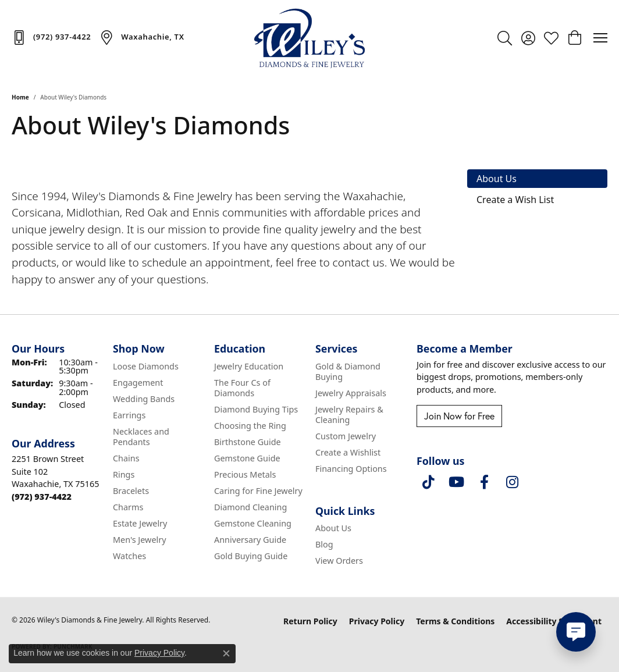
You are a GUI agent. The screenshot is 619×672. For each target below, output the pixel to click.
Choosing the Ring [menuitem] (250, 426)
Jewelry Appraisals (351, 393)
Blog (324, 544)
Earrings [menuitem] (129, 415)
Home (20, 97)
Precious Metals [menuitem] (245, 474)
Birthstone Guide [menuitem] (248, 442)
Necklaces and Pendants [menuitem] (141, 437)
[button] (505, 38)
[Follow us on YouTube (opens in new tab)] (456, 482)
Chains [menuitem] (126, 458)
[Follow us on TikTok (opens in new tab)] (428, 482)
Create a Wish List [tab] (515, 200)
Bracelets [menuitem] (131, 491)
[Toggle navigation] (600, 38)
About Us (333, 528)
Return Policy (310, 621)
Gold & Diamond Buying (348, 371)
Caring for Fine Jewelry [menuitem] (258, 491)
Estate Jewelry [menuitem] (140, 523)
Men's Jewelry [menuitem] (140, 540)
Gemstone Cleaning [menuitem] (253, 523)
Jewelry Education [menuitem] (249, 366)
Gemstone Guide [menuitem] (247, 458)
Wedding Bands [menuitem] (144, 399)
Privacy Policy (377, 621)
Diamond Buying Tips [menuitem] (256, 409)
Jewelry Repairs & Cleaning (349, 415)
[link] (51, 37)
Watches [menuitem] (129, 556)
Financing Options (351, 469)
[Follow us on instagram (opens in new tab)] (512, 482)
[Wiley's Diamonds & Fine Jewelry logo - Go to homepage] (309, 38)
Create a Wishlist (348, 452)
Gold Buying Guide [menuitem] (251, 556)
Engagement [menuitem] (138, 383)
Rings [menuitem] (124, 474)
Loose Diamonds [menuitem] (146, 366)
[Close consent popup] (226, 653)
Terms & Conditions (455, 621)
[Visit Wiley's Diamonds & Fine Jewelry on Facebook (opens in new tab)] (484, 482)
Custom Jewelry (346, 436)
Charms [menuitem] (128, 507)
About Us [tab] (497, 179)
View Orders (339, 561)
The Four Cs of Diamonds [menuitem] (242, 388)
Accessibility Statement (554, 621)
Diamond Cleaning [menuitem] (250, 507)
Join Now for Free (459, 416)
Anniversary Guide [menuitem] (250, 540)
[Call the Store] (42, 497)
